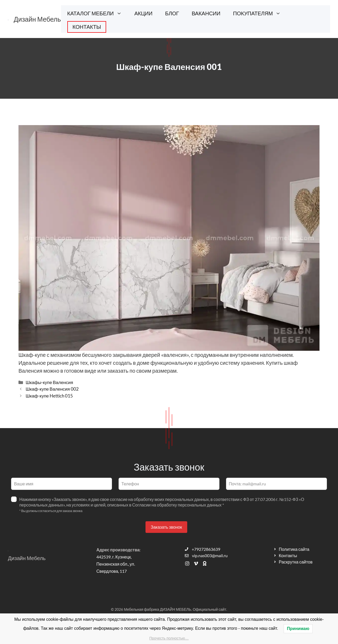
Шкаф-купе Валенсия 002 (52, 389)
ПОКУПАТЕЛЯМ (260, 13)
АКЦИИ (144, 13)
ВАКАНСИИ (206, 13)
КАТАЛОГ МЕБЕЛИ (98, 13)
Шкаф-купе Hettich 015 (49, 396)
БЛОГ (172, 13)
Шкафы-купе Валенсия (49, 382)
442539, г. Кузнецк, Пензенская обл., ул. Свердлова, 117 (116, 564)
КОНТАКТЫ (87, 27)
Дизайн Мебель (37, 19)
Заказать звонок (166, 527)
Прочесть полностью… (169, 638)
